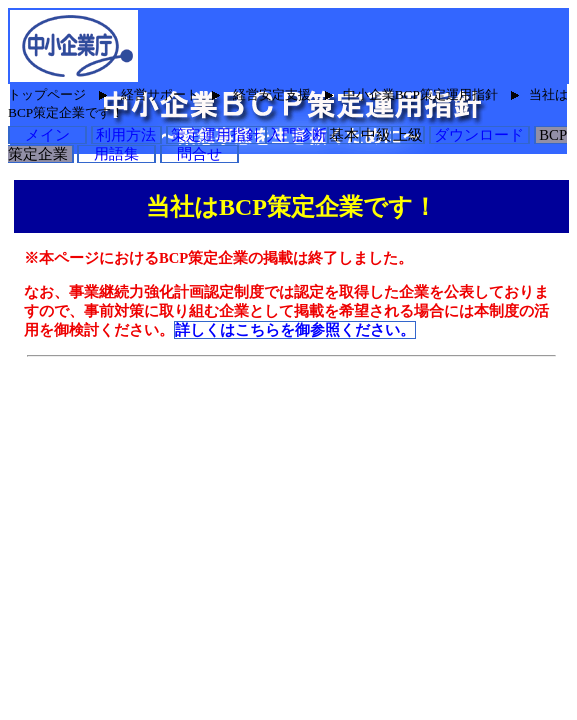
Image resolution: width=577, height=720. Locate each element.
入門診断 (297, 135)
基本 (344, 135)
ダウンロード (479, 135)
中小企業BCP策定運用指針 (420, 94)
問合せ (199, 154)
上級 (408, 135)
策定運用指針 (216, 135)
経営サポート (160, 94)
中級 (376, 135)
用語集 (116, 154)
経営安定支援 (272, 94)
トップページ (47, 94)
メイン (47, 135)
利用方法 (126, 135)
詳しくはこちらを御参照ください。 (295, 330)
